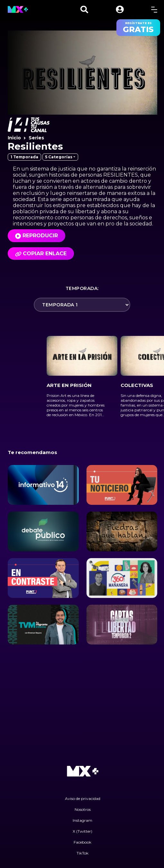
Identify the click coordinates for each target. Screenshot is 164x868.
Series (36, 138)
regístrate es (138, 28)
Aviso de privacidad (83, 798)
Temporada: (82, 288)
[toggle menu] (154, 9)
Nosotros (83, 809)
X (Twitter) (82, 831)
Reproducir (40, 236)
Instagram (82, 820)
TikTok (82, 853)
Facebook (82, 842)
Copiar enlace (41, 254)
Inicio (14, 138)
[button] (120, 9)
